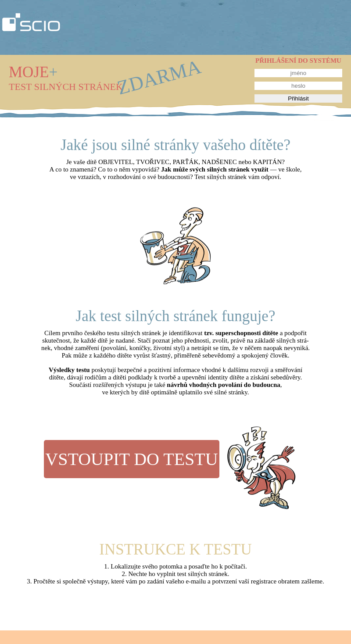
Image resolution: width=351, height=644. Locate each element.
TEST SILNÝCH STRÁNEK (66, 87)
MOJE (33, 72)
